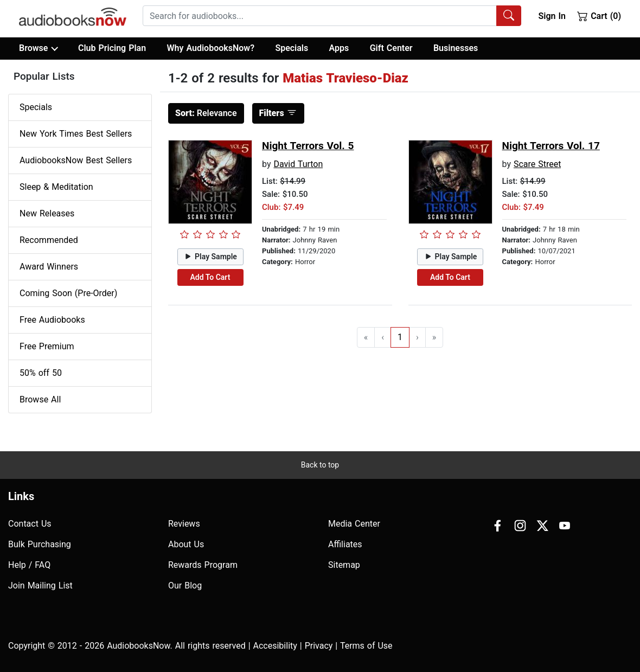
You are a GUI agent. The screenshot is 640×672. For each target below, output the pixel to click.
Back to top (320, 465)
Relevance (206, 113)
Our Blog (185, 585)
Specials (292, 48)
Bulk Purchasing (40, 544)
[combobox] (332, 16)
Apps (339, 48)
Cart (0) (599, 16)
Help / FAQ (29, 565)
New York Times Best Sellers (76, 134)
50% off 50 (41, 373)
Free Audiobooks (52, 320)
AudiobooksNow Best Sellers (76, 160)
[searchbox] (320, 16)
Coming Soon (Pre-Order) (68, 293)
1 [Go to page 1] (400, 337)
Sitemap (344, 565)
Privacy (319, 646)
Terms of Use (366, 646)
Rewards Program (203, 565)
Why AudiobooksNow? (211, 48)
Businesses (456, 48)
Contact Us (30, 524)
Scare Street (537, 164)
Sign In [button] (552, 16)
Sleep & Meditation (56, 187)
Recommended (49, 240)
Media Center (354, 524)
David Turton (298, 164)
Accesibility (275, 646)
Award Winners (49, 267)
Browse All (40, 399)
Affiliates (345, 544)
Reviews (184, 524)
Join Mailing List (40, 585)
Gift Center (391, 48)
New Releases (47, 213)
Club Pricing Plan (112, 48)
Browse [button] (38, 48)
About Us (186, 544)
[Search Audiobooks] (509, 16)
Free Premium (47, 346)
